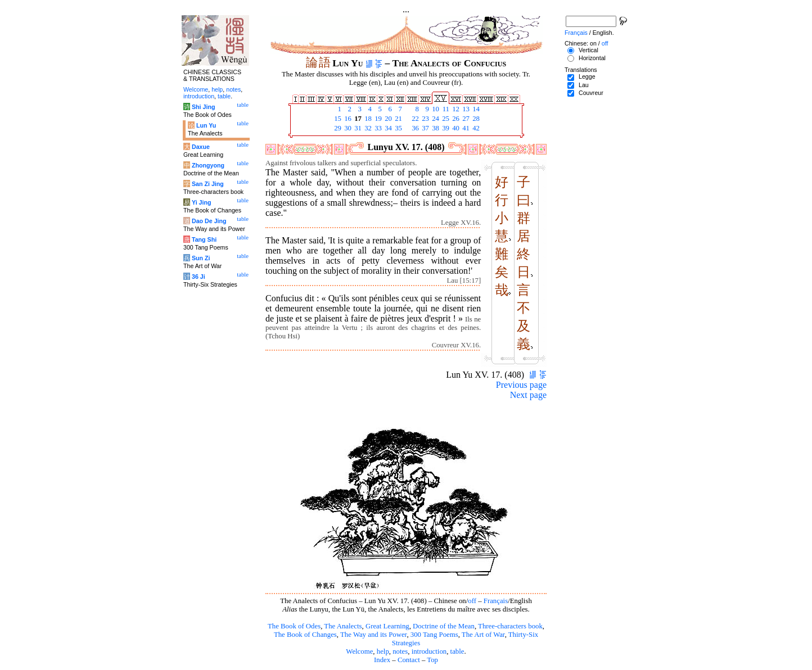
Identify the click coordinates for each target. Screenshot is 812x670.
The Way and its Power (373, 635)
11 (445, 109)
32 (367, 128)
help (383, 651)
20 (387, 119)
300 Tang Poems (434, 635)
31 (357, 128)
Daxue (201, 147)
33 (377, 128)
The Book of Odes (294, 626)
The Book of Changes (305, 635)
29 (337, 128)
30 (347, 128)
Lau (584, 85)
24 (435, 119)
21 (398, 119)
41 (465, 128)
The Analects (343, 626)
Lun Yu (206, 125)
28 (475, 119)
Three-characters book (510, 626)
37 (425, 128)
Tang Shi (204, 239)
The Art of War (483, 635)
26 (455, 119)
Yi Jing (202, 202)
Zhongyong (208, 165)
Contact (409, 660)
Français (496, 601)
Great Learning (387, 626)
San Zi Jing (208, 184)
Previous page (521, 385)
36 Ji (199, 277)
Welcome (359, 651)
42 (475, 128)
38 (435, 128)
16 (347, 119)
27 (465, 119)
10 (435, 109)
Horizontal (592, 58)
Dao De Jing (209, 221)
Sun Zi (201, 258)
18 (367, 119)
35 (398, 128)
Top (432, 660)
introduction (429, 651)
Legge (587, 76)
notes (400, 651)
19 (377, 119)
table (457, 651)
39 (445, 128)
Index (382, 660)
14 (475, 109)
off (472, 601)
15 (337, 119)
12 (455, 109)
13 (465, 109)
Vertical (588, 50)
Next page (528, 395)
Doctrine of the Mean (444, 626)
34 (387, 128)
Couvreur (591, 93)
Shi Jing (203, 107)
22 (414, 119)
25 (445, 119)
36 (414, 128)
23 (425, 119)
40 (455, 128)
